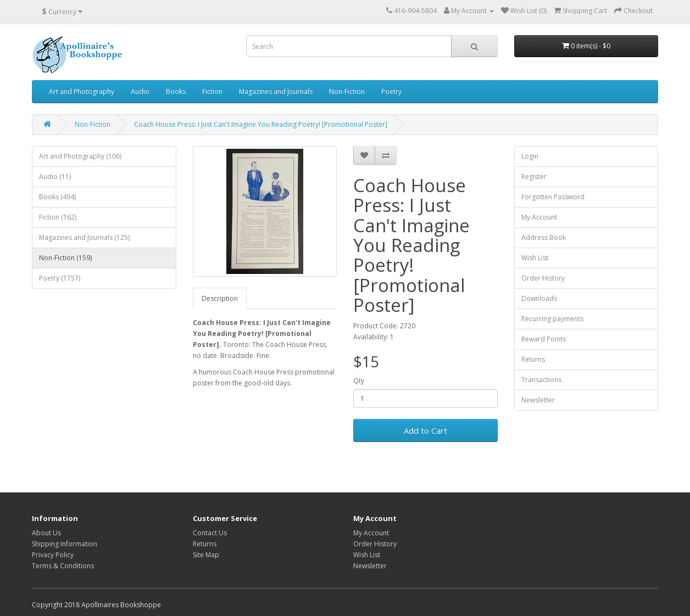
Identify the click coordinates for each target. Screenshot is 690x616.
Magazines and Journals (276, 91)
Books (176, 91)
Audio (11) (55, 177)
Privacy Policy (53, 555)
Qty (359, 381)
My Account (539, 217)
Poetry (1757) (60, 278)
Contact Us (210, 533)
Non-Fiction (347, 91)
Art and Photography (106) (80, 156)
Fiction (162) (58, 217)
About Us (46, 533)
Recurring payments (552, 319)
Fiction (212, 91)
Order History (543, 278)
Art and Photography (82, 91)
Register (534, 177)
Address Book (544, 237)
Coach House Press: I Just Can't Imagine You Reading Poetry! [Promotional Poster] (261, 124)
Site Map (206, 555)
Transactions (541, 380)
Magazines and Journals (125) (84, 237)
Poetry (391, 91)
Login (530, 156)
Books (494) (57, 197)
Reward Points (544, 339)
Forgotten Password (553, 197)
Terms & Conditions (63, 566)
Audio (140, 91)
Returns (533, 359)
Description (220, 298)
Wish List (535, 258)
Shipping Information (65, 544)
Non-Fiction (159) (65, 258)
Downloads (539, 298)
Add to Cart (425, 430)
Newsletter (538, 400)
